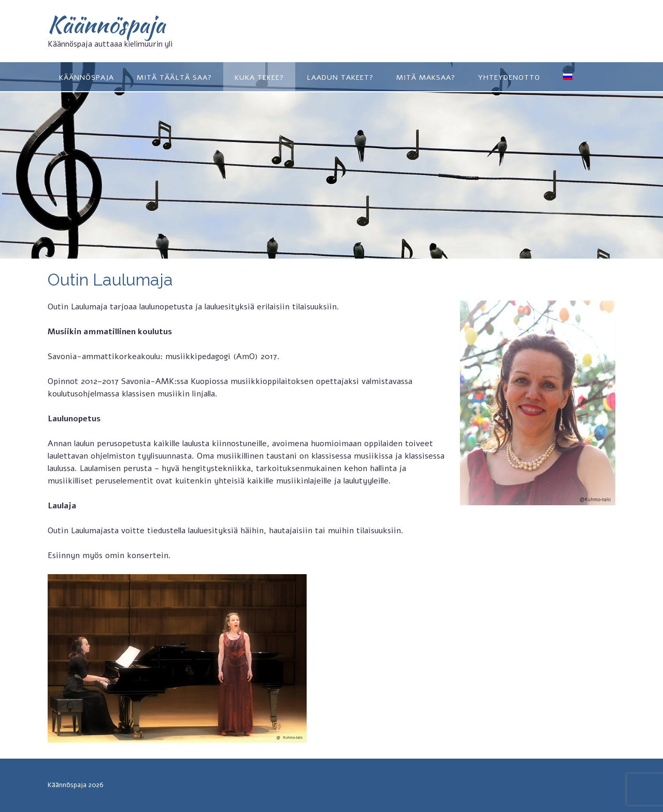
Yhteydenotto (509, 77)
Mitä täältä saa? (174, 77)
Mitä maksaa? (426, 77)
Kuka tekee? (259, 77)
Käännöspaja (106, 24)
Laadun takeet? (340, 77)
